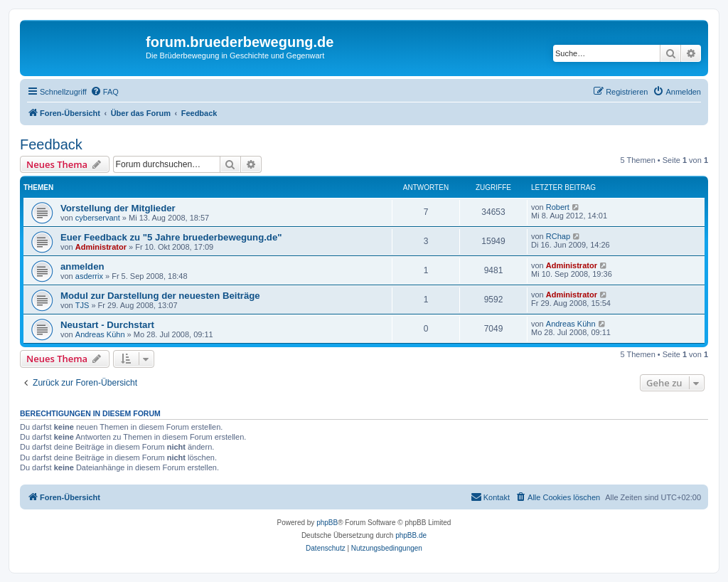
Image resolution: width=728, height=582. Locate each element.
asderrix (89, 276)
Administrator (101, 247)
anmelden (82, 266)
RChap (558, 236)
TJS (82, 305)
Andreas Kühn (100, 334)
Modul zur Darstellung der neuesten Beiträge (160, 296)
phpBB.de (411, 535)
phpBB (327, 523)
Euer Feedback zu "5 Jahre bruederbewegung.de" (171, 237)
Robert (558, 207)
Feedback (51, 144)
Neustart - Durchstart (107, 325)
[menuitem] (105, 92)
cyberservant (98, 218)
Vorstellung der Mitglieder (118, 208)
